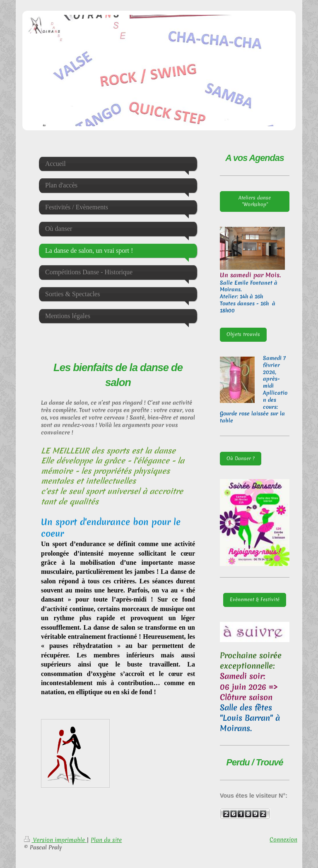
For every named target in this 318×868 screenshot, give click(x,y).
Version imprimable (55, 840)
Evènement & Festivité (255, 599)
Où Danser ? (241, 458)
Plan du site (106, 840)
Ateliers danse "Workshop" (255, 201)
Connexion (283, 839)
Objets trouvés (243, 334)
